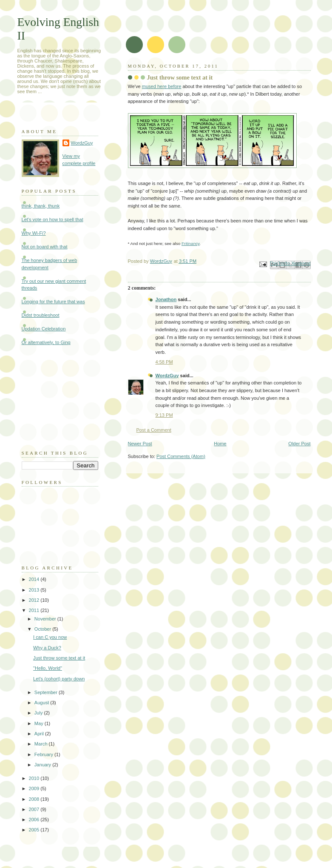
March (42, 744)
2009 (35, 788)
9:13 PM (164, 415)
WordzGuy (167, 376)
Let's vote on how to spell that (52, 219)
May (40, 723)
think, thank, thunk (41, 206)
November (46, 619)
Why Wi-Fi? (34, 233)
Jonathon (166, 299)
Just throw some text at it (59, 658)
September (47, 692)
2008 (35, 799)
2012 (35, 600)
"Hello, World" (48, 668)
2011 (35, 610)
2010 (35, 778)
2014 (35, 579)
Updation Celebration (44, 329)
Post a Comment (154, 430)
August (42, 703)
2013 (35, 590)
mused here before (162, 86)
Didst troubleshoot (41, 315)
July (39, 713)
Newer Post (140, 444)
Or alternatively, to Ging (46, 342)
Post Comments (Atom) (181, 456)
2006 (35, 820)
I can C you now (50, 637)
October (43, 629)
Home (220, 444)
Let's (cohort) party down (59, 679)
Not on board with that (45, 247)
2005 (35, 830)
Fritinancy (190, 243)
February (44, 754)
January (43, 765)
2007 (35, 809)
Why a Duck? (47, 648)
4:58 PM (164, 362)
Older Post (299, 444)
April (40, 734)
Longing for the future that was (53, 302)
